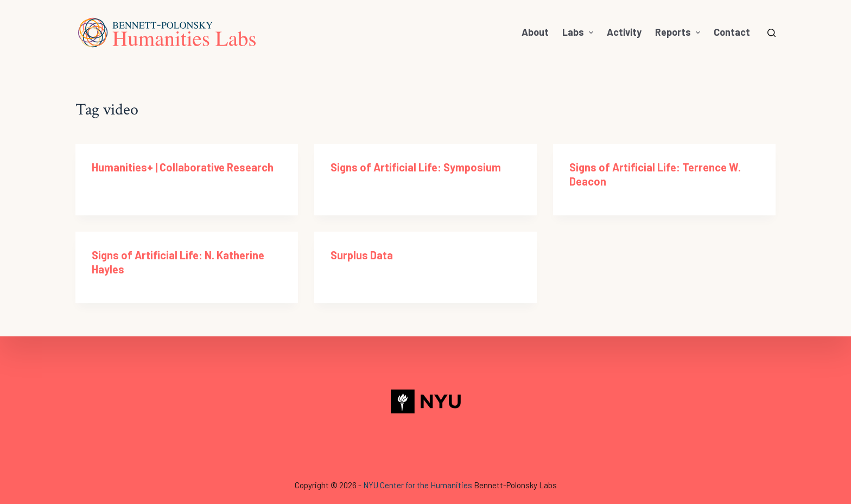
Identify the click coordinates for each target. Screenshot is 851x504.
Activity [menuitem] (624, 32)
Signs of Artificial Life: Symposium (416, 167)
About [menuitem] (535, 32)
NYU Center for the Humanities (418, 485)
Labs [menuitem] (579, 32)
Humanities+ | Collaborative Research (183, 167)
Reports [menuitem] (679, 32)
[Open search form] (771, 33)
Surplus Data (362, 255)
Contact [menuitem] (732, 32)
